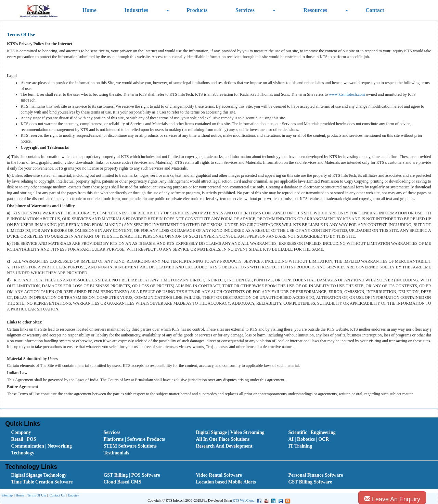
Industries (136, 10)
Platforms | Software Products (134, 439)
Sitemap (7, 495)
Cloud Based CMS (122, 482)
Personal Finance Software (315, 475)
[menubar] (220, 443)
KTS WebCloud (244, 500)
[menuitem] (50, 433)
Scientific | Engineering (312, 432)
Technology (23, 453)
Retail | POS (23, 439)
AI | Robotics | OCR (308, 439)
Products (197, 10)
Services (245, 10)
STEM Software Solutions (130, 446)
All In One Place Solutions (223, 439)
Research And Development (224, 446)
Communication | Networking (41, 446)
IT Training (300, 446)
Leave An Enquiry (392, 499)
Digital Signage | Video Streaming (230, 432)
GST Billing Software (310, 482)
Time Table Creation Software (42, 482)
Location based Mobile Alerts (226, 482)
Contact (375, 10)
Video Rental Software (219, 475)
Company (21, 432)
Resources (315, 10)
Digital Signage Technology (39, 475)
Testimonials (116, 453)
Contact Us (56, 496)
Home (89, 10)
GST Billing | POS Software (132, 475)
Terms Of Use (36, 496)
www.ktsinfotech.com (347, 94)
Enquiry (72, 496)
